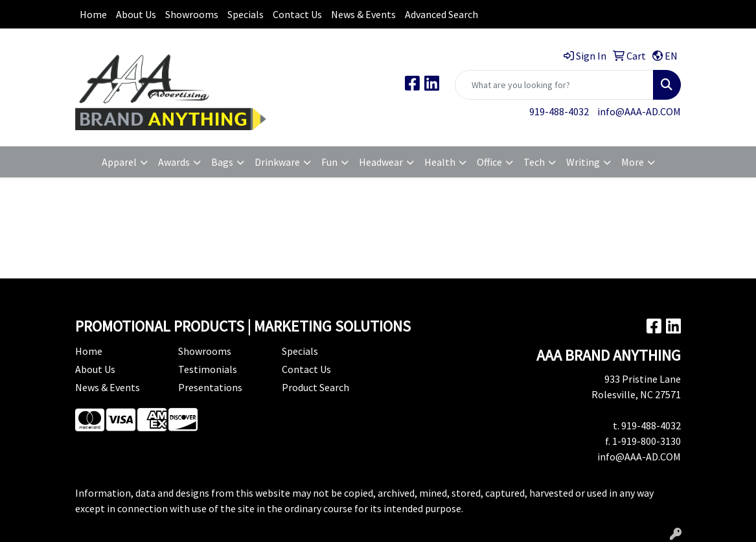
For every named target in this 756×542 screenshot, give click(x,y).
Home (93, 14)
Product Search (315, 387)
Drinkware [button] (277, 162)
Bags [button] (222, 162)
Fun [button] (329, 162)
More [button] (633, 162)
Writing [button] (583, 162)
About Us (136, 14)
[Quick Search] (554, 85)
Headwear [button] (381, 162)
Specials (246, 14)
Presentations (210, 387)
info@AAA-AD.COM (639, 111)
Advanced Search (441, 14)
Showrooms (192, 14)
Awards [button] (174, 162)
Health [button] (440, 162)
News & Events (363, 14)
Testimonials (208, 369)
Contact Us (297, 14)
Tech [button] (534, 162)
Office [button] (489, 162)
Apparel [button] (119, 162)
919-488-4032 (559, 111)
